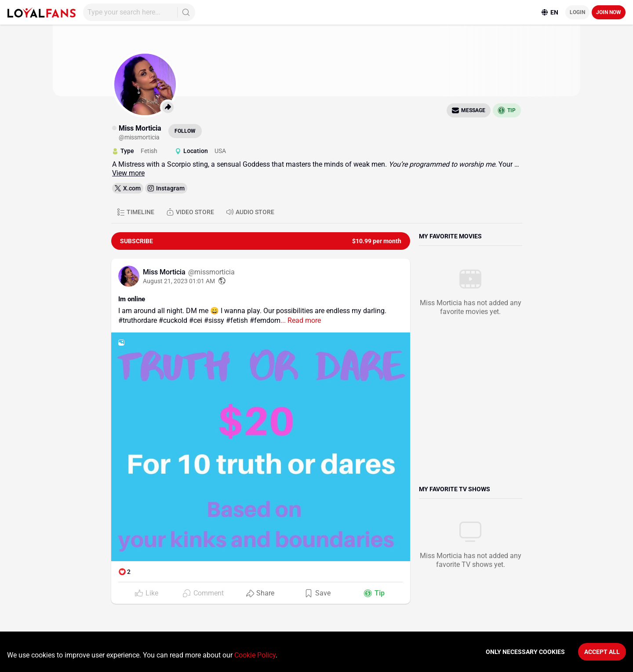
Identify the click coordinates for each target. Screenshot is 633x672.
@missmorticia (211, 272)
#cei (196, 320)
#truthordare (138, 320)
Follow (185, 131)
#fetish (237, 320)
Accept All (602, 652)
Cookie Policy (255, 655)
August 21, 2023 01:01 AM (179, 281)
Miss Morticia (165, 272)
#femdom (265, 320)
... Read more (301, 320)
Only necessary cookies (525, 652)
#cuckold (173, 320)
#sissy (214, 320)
